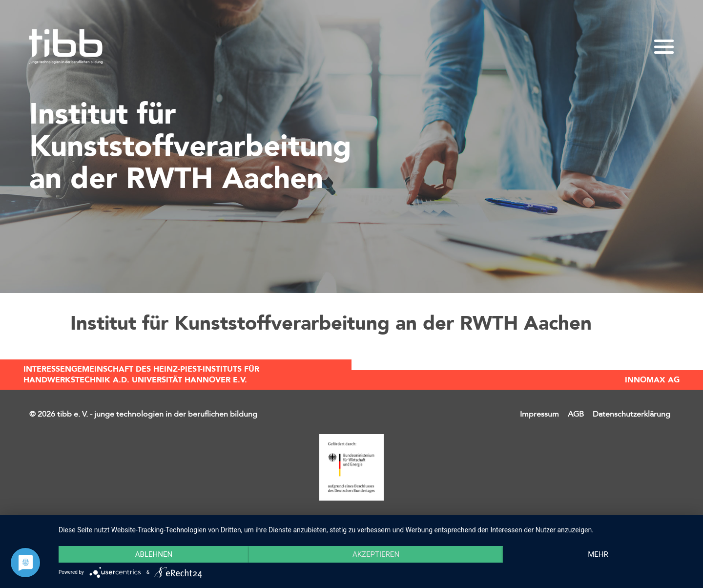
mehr (598, 554)
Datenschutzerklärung (631, 414)
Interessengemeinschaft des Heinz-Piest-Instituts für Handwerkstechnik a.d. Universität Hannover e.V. (141, 375)
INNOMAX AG (652, 380)
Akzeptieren (376, 554)
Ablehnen (154, 554)
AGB (576, 414)
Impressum (539, 414)
